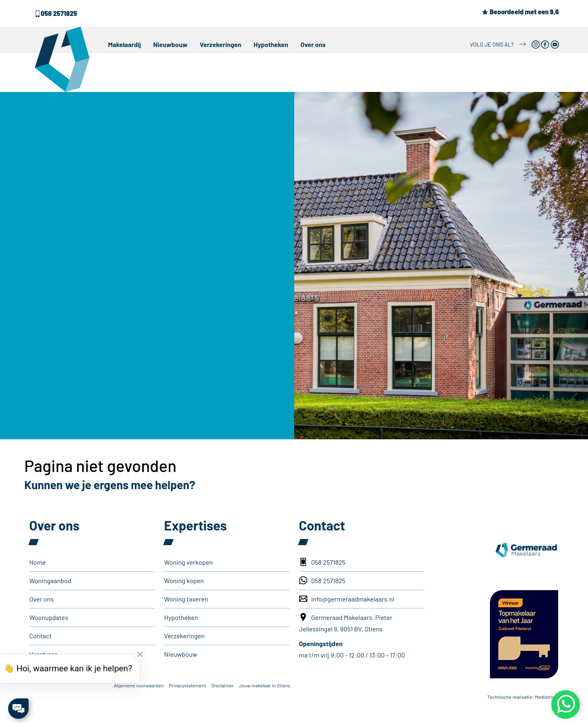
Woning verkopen (189, 562)
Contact (41, 636)
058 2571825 (56, 13)
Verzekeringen (221, 44)
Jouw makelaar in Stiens (264, 685)
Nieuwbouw (170, 44)
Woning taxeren (186, 599)
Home (38, 562)
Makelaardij (125, 44)
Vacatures (44, 654)
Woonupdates (49, 617)
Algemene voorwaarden (139, 685)
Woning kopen (184, 580)
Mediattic (545, 697)
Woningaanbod (50, 580)
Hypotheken (271, 44)
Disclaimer (222, 685)
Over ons (313, 44)
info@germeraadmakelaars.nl (347, 599)
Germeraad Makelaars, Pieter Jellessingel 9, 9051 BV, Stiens (346, 623)
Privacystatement (187, 685)
